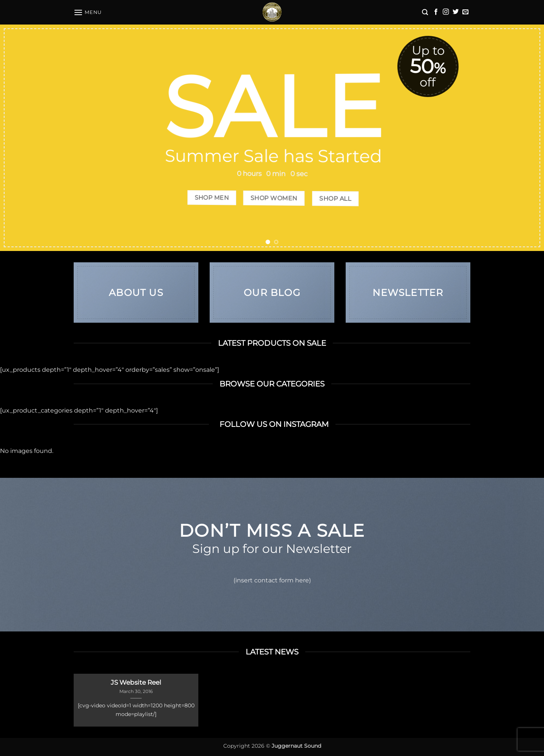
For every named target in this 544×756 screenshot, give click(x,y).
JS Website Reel (136, 682)
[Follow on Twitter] (456, 12)
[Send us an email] (465, 12)
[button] (88, 12)
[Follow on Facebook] (436, 12)
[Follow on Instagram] (446, 12)
